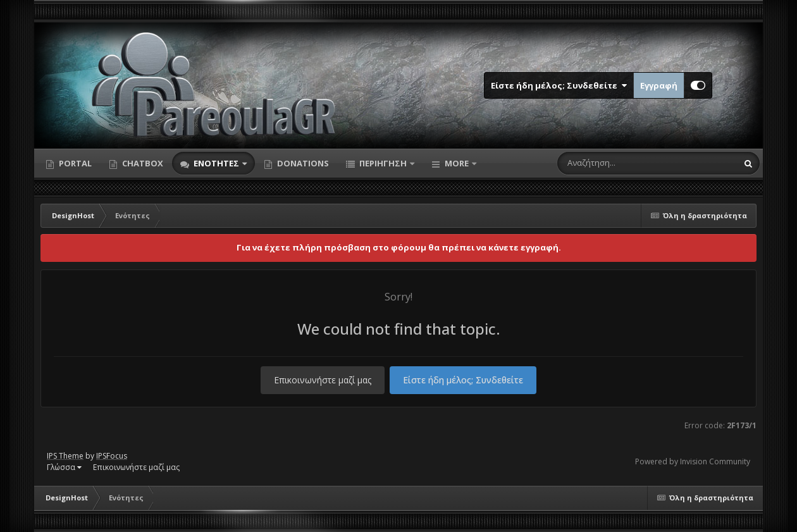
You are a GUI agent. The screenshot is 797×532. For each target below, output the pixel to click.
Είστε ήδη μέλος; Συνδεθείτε (559, 85)
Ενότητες (216, 163)
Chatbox (142, 163)
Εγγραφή (659, 85)
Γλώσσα (64, 467)
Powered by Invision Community (693, 461)
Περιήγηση (383, 163)
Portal (74, 163)
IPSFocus (112, 456)
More (457, 163)
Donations (302, 163)
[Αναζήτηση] (621, 163)
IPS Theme (65, 456)
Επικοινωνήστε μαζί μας (323, 380)
